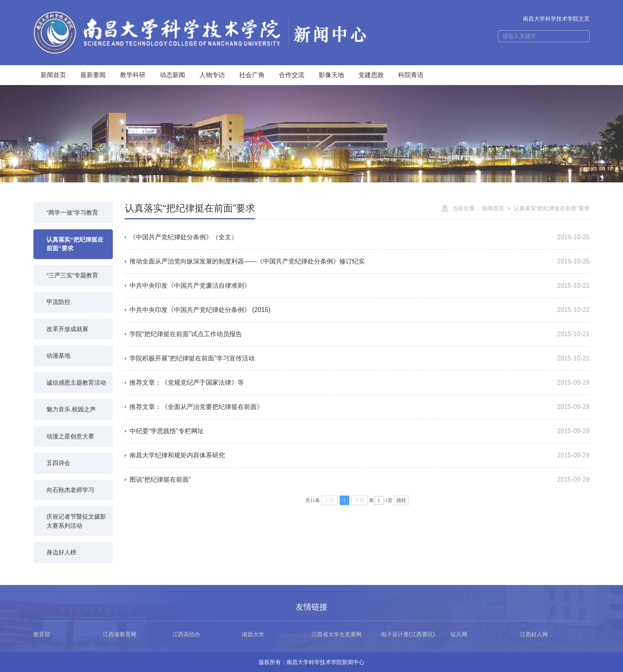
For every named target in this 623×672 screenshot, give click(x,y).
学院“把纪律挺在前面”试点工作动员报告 (186, 334)
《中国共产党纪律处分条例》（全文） (184, 237)
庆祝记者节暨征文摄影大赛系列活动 (76, 521)
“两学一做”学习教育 (72, 212)
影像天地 (331, 75)
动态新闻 (172, 75)
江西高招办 (186, 634)
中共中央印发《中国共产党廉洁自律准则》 (190, 286)
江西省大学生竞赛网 (337, 634)
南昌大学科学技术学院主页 (556, 19)
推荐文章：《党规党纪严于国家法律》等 (187, 382)
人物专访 (212, 75)
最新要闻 (93, 75)
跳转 (401, 500)
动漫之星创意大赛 (70, 436)
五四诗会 (58, 463)
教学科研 (133, 75)
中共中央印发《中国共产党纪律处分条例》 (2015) (200, 310)
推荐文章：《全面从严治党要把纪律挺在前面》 (196, 407)
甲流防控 (58, 302)
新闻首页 (53, 75)
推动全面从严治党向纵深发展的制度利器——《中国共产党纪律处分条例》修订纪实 (247, 261)
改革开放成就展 (67, 329)
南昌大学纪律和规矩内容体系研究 (177, 455)
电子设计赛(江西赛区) (408, 634)
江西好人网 (534, 634)
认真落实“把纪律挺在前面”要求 (75, 244)
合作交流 (292, 75)
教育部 (42, 634)
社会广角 (252, 75)
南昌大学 (253, 634)
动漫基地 (58, 355)
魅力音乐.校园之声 (71, 409)
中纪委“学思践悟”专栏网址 (167, 431)
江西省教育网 (120, 634)
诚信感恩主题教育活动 (76, 382)
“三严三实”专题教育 (72, 275)
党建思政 (371, 75)
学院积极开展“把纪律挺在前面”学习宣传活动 (192, 358)
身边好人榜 (61, 552)
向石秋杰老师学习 (70, 490)
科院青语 (411, 75)
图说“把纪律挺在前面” (160, 479)
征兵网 (459, 634)
